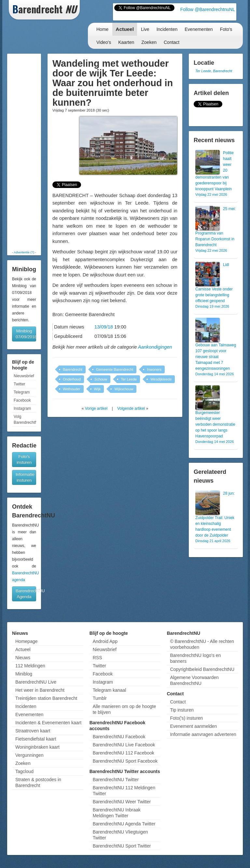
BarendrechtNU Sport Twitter (122, 846)
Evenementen (199, 29)
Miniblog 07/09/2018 (26, 334)
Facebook (22, 400)
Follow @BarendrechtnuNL (208, 9)
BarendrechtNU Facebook (119, 737)
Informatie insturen (25, 477)
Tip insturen (182, 710)
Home (102, 29)
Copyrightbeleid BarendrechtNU (202, 669)
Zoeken (149, 42)
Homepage (27, 641)
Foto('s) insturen (186, 718)
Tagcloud (24, 771)
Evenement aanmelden (193, 726)
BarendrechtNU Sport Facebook (125, 761)
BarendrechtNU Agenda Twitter (124, 824)
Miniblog (24, 674)
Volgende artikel (131, 408)
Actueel (125, 29)
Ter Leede (129, 379)
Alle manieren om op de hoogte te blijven (125, 709)
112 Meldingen (30, 666)
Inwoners (154, 369)
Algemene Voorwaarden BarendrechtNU (194, 680)
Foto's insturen (24, 459)
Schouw (101, 379)
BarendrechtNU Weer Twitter (122, 802)
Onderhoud (72, 379)
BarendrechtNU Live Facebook (124, 745)
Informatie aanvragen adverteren (203, 734)
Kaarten (126, 42)
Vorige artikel (96, 408)
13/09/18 (104, 327)
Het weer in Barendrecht (40, 690)
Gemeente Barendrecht (115, 369)
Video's (104, 42)
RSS (97, 658)
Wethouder (72, 389)
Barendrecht (73, 369)
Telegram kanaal (110, 690)
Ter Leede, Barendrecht (214, 71)
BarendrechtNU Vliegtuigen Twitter (120, 835)
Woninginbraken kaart (37, 747)
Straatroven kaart (33, 731)
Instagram (22, 408)
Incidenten (167, 29)
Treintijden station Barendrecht (46, 698)
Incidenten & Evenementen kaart (48, 723)
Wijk (97, 389)
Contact (172, 42)
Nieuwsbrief (24, 376)
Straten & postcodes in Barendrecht (38, 782)
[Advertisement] (29, 152)
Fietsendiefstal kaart (36, 739)
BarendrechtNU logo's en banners (195, 658)
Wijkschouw (124, 389)
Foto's (226, 29)
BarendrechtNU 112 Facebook (124, 753)
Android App (105, 641)
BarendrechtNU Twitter (116, 780)
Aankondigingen (155, 347)
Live (145, 29)
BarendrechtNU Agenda (26, 594)
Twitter (19, 384)
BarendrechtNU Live (36, 682)
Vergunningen (29, 755)
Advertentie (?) (24, 252)
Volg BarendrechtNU (25, 420)
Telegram (22, 392)
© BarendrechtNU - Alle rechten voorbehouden (202, 644)
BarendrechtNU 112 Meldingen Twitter (124, 791)
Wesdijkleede (161, 379)
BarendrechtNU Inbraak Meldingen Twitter (117, 813)
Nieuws (23, 658)
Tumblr (100, 698)
